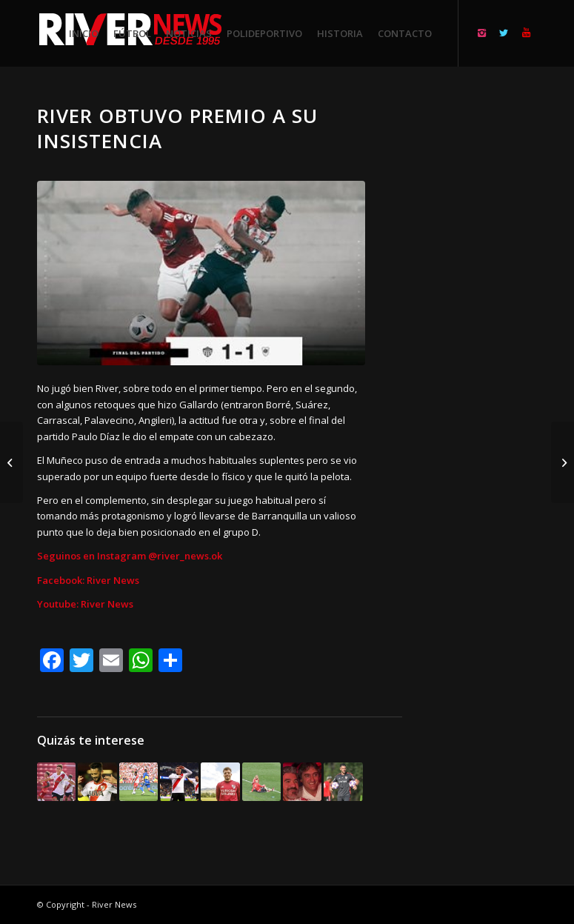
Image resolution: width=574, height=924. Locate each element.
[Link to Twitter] (504, 33)
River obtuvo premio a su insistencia (177, 128)
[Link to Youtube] (526, 33)
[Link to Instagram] (481, 33)
